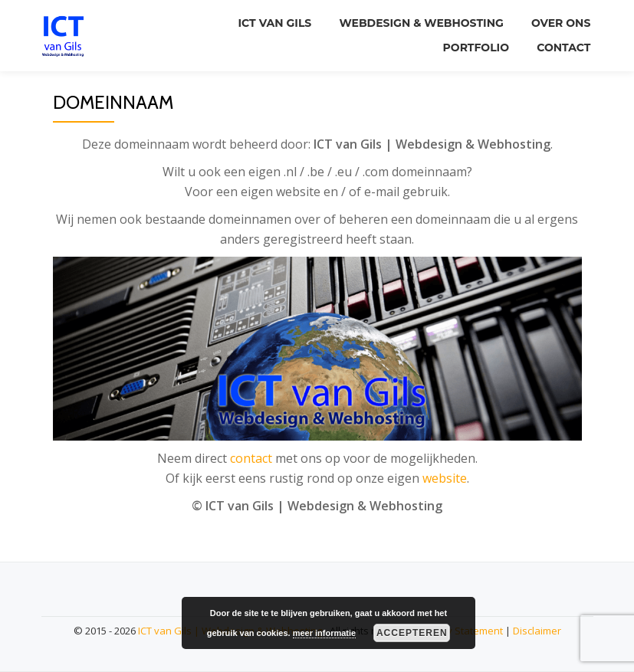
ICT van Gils (268, 22)
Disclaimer (537, 631)
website (445, 478)
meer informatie (325, 633)
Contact (562, 44)
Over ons (559, 22)
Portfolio (471, 44)
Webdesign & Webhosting (417, 22)
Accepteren (412, 633)
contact (251, 458)
